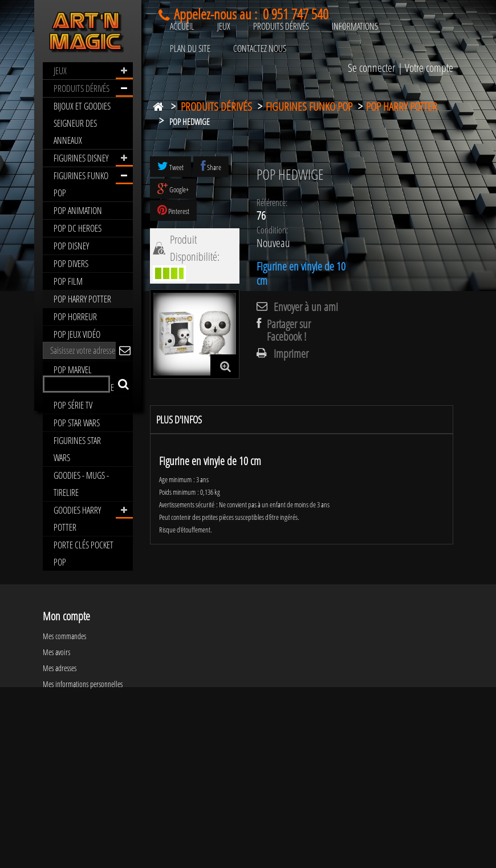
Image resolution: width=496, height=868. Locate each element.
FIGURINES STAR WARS (77, 449)
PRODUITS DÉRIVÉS (82, 88)
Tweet (170, 166)
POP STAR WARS (77, 423)
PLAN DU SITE (190, 49)
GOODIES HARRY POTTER (77, 519)
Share (211, 166)
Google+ (173, 189)
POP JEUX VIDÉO (77, 334)
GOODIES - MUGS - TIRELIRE (81, 484)
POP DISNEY (71, 246)
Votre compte (429, 68)
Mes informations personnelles (83, 796)
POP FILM (68, 281)
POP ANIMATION (78, 211)
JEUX (60, 71)
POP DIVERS (71, 264)
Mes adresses (60, 780)
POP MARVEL (73, 370)
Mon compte (66, 728)
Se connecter (371, 68)
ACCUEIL (182, 26)
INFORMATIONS (355, 26)
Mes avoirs (56, 764)
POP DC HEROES (78, 228)
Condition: (272, 230)
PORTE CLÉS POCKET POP (84, 554)
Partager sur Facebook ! (289, 330)
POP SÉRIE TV (73, 405)
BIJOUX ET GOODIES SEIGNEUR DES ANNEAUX (82, 123)
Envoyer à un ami (306, 307)
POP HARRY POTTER (82, 299)
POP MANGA (72, 352)
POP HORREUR (75, 317)
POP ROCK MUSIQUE (84, 387)
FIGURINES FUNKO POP (81, 184)
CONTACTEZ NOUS (260, 49)
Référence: (272, 203)
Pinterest (173, 210)
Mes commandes (64, 748)
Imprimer (291, 354)
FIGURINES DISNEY (81, 158)
